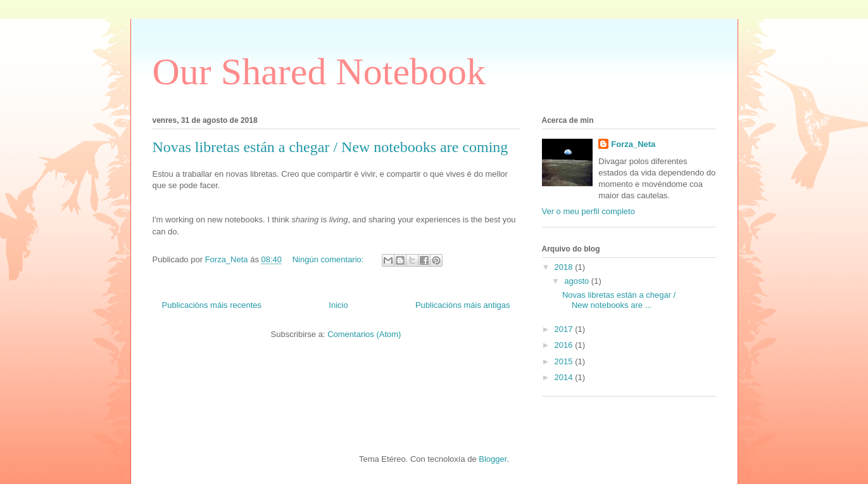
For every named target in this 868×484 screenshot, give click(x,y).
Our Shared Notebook (319, 72)
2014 (565, 377)
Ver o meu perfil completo (588, 211)
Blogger (493, 459)
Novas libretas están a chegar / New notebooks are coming (330, 147)
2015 (565, 361)
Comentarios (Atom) (364, 334)
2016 (565, 345)
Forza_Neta (633, 144)
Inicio (338, 305)
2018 (565, 267)
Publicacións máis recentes (212, 305)
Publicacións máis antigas (463, 305)
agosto (578, 281)
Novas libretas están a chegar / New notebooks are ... (619, 300)
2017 (565, 329)
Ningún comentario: (329, 259)
